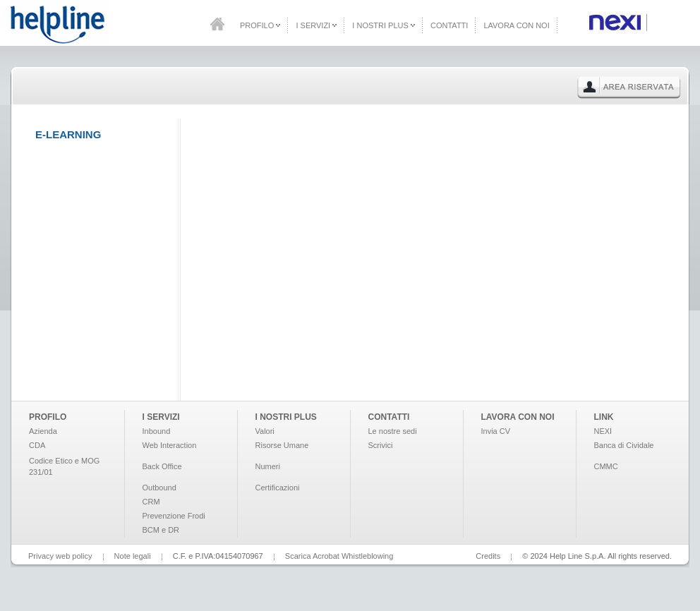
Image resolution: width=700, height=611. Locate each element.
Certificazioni (278, 488)
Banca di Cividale (624, 445)
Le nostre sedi (393, 431)
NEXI (603, 431)
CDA (37, 445)
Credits (488, 556)
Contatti (449, 25)
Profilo (260, 25)
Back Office (162, 466)
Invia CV (496, 431)
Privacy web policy (60, 556)
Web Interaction (170, 445)
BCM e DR (161, 530)
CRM (151, 502)
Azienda (43, 431)
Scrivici (381, 445)
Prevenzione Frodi (174, 516)
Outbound (159, 488)
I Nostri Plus (384, 25)
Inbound (157, 431)
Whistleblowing (367, 556)
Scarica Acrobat (312, 556)
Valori (265, 431)
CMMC (606, 466)
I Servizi (316, 25)
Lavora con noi (516, 25)
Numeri (268, 466)
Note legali (133, 556)
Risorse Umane (282, 445)
